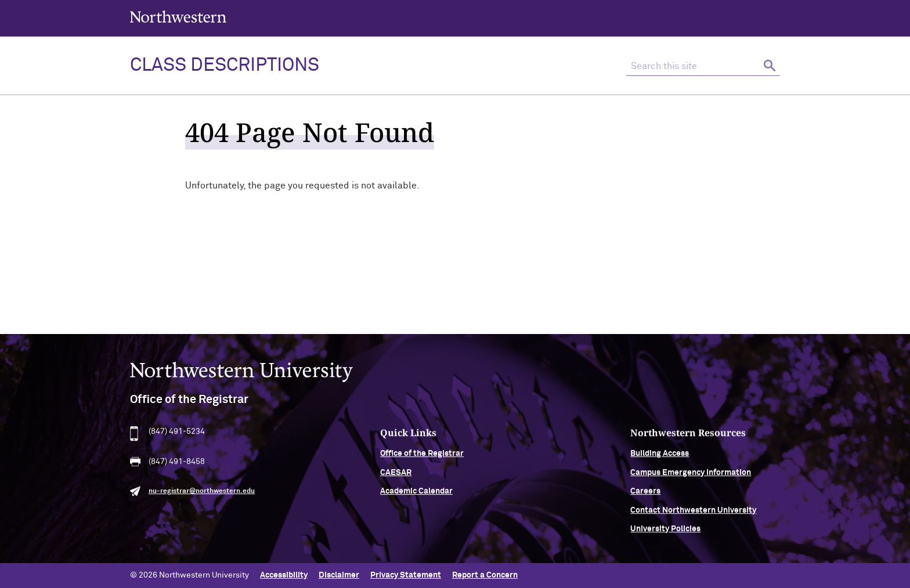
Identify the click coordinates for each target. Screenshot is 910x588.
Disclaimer (339, 575)
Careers (645, 495)
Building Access (660, 458)
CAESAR (396, 476)
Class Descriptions (225, 66)
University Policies (665, 532)
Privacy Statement (406, 575)
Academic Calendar (416, 495)
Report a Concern (485, 575)
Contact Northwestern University (693, 514)
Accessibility (284, 575)
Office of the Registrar (422, 458)
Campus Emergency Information (691, 476)
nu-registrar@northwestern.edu (202, 495)
